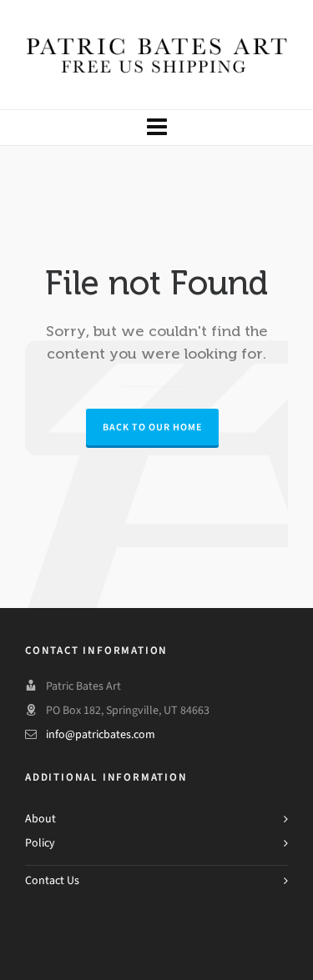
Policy (40, 843)
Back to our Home (152, 427)
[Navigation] (156, 128)
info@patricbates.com (101, 734)
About (40, 819)
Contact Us (52, 880)
